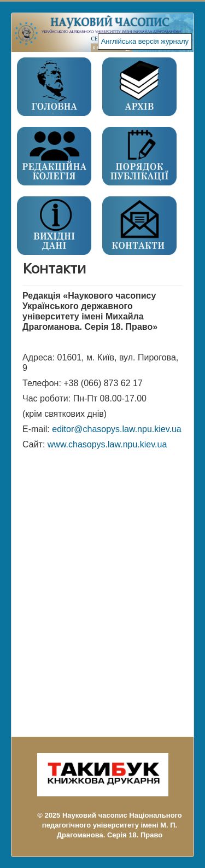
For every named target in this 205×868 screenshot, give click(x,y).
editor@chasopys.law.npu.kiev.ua (117, 429)
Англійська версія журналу (145, 41)
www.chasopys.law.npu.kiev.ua (107, 444)
